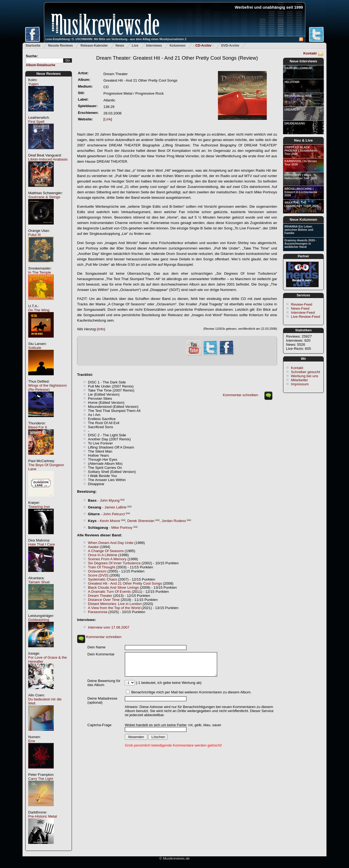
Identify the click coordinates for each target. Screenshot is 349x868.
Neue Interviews (303, 61)
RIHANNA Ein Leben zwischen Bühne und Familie (299, 230)
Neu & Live (304, 140)
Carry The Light (41, 779)
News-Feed (300, 308)
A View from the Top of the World (114, 608)
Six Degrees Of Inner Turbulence (114, 563)
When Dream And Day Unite (111, 543)
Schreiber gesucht (305, 372)
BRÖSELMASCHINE (298, 96)
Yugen (33, 84)
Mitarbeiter (299, 380)
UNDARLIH (292, 110)
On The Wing (39, 310)
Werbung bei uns (305, 376)
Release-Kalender (94, 46)
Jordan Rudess (174, 521)
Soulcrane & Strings (44, 197)
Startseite (33, 46)
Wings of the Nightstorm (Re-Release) (47, 387)
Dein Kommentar (101, 654)
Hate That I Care (42, 544)
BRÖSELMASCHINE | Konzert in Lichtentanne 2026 (301, 192)
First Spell (36, 122)
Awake (93, 547)
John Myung (110, 500)
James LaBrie (116, 507)
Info (101, 329)
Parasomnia (98, 612)
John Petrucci (114, 514)
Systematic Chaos (102, 579)
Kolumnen (178, 46)
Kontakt (310, 53)
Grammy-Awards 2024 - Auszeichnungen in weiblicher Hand (300, 244)
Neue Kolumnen (303, 220)
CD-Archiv (203, 46)
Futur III (34, 235)
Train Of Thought (101, 567)
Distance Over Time (104, 600)
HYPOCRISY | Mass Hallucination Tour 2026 (301, 177)
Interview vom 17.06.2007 (109, 627)
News (120, 46)
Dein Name (96, 647)
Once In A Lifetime (103, 555)
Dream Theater (100, 596)
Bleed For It (38, 427)
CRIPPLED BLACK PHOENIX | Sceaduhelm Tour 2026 (301, 150)
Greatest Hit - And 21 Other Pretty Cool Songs (125, 583)
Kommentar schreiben (240, 395)
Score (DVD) (98, 575)
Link (108, 119)
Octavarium (97, 571)
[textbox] (45, 61)
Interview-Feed (303, 313)
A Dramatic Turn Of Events (109, 592)
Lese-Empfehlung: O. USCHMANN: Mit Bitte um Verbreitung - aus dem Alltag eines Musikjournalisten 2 (116, 39)
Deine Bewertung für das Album (104, 683)
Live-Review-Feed (305, 317)
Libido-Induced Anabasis (48, 159)
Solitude (35, 348)
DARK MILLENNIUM (298, 68)
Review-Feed (302, 304)
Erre (32, 741)
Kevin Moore (110, 521)
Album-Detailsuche (41, 65)
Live (135, 46)
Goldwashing (39, 620)
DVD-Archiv (230, 46)
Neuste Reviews (60, 46)
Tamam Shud (39, 582)
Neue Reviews (49, 74)
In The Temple (40, 272)
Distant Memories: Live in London (115, 604)
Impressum (300, 384)
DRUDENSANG (295, 123)
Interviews (154, 46)
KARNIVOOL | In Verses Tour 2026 (301, 163)
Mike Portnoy (122, 528)
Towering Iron (39, 507)
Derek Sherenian (141, 521)
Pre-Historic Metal (43, 816)
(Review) (177, 58)
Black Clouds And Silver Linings (113, 587)
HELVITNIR (292, 82)
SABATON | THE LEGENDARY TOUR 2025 (302, 204)
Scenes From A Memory (107, 559)
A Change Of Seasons (106, 551)
